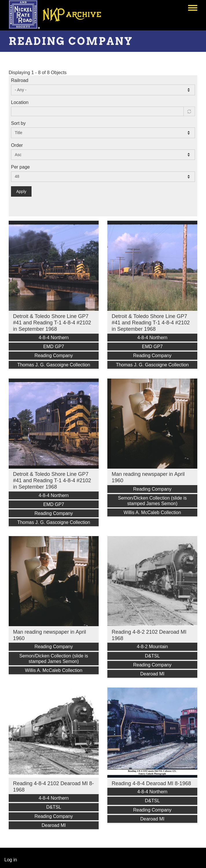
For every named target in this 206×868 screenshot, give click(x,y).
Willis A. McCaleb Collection (152, 512)
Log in (11, 860)
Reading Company (54, 356)
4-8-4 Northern (54, 338)
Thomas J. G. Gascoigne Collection (54, 365)
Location (20, 102)
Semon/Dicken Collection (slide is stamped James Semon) (152, 501)
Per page (20, 167)
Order (17, 145)
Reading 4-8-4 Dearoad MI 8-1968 (151, 783)
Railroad (20, 80)
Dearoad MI (152, 674)
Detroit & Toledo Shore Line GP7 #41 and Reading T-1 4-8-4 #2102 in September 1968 (52, 323)
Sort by (18, 123)
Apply (21, 191)
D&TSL (152, 656)
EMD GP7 (54, 347)
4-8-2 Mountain (152, 647)
